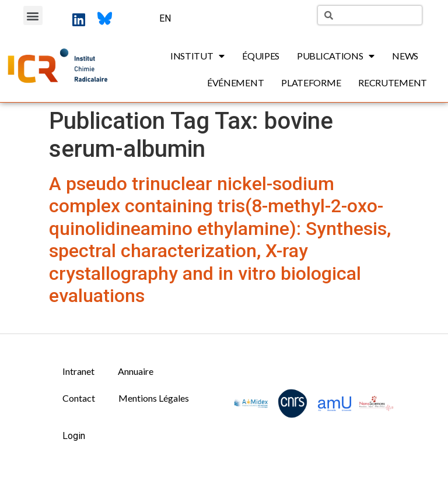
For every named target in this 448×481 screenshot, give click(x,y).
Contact (79, 398)
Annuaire (136, 371)
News (405, 56)
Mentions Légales (154, 398)
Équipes (261, 56)
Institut (197, 56)
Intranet (78, 371)
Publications (336, 56)
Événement (235, 82)
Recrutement (393, 82)
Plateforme (311, 82)
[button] (33, 15)
